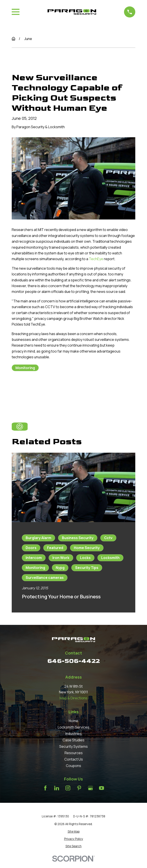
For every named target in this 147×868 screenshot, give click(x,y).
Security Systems (73, 746)
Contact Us (74, 759)
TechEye (96, 259)
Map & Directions (73, 698)
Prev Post (31, 389)
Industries (73, 734)
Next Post (73, 389)
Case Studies (73, 740)
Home (73, 721)
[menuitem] (73, 832)
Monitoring (25, 368)
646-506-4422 (74, 661)
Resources (74, 753)
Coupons (73, 766)
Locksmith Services (73, 727)
